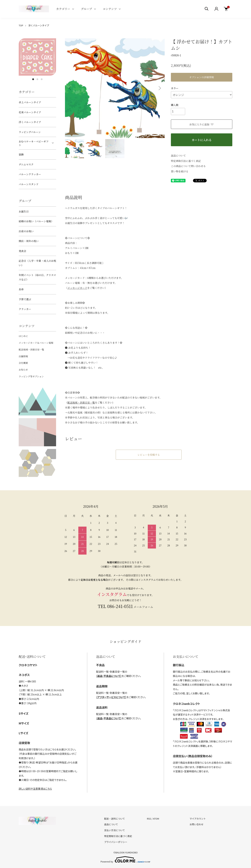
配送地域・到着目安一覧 (31, 349)
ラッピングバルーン (30, 132)
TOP (21, 25)
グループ (86, 9)
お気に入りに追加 (202, 124)
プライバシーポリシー (116, 842)
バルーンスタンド (29, 184)
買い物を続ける (180, 171)
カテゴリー (63, 9)
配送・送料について (115, 819)
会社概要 (23, 363)
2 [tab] (37, 79)
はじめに (23, 336)
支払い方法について (115, 830)
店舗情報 (23, 356)
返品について (178, 155)
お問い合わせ (197, 824)
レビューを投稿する (149, 455)
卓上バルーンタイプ (30, 102)
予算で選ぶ (25, 299)
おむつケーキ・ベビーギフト (34, 143)
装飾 (21, 154)
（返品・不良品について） (109, 676)
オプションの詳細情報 (202, 77)
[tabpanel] (37, 57)
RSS (149, 819)
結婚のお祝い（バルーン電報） (36, 221)
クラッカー (25, 309)
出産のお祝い (26, 231)
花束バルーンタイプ (30, 112)
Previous (70, 88)
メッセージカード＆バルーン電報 (36, 343)
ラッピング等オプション (31, 376)
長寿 (21, 289)
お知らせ (23, 370)
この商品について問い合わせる (188, 166)
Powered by (126, 859)
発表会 (22, 251)
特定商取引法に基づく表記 (186, 161)
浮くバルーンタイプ (39, 25)
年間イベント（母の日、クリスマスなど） (37, 277)
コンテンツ (110, 9)
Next (159, 88)
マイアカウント (198, 819)
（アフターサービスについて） (111, 697)
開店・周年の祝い (29, 241)
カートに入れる (202, 140)
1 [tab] (33, 79)
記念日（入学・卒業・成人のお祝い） (37, 263)
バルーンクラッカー (30, 174)
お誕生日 (24, 211)
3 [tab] (42, 79)
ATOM (156, 819)
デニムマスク (26, 164)
